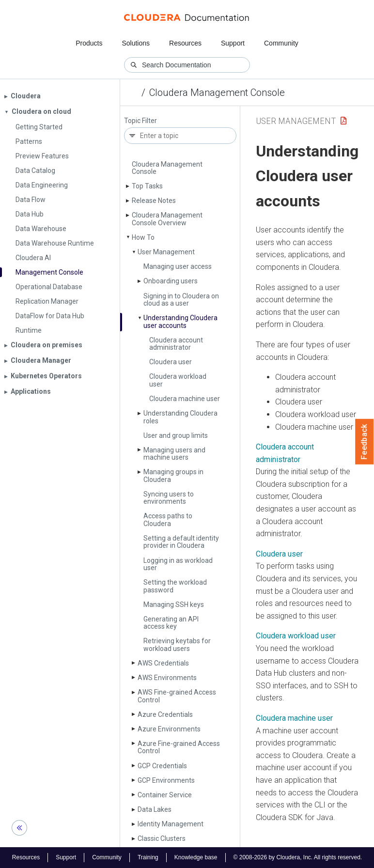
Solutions (136, 43)
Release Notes (154, 201)
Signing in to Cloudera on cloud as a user (181, 300)
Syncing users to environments (169, 498)
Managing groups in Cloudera (173, 475)
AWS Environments (167, 678)
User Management (166, 252)
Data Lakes (155, 809)
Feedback (365, 442)
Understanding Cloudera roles (180, 417)
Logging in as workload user (178, 564)
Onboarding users (171, 281)
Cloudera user (171, 362)
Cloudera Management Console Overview (167, 219)
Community (281, 43)
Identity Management (171, 824)
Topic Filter (140, 121)
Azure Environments (169, 729)
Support (233, 43)
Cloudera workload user (178, 380)
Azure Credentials (165, 714)
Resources (185, 43)
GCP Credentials (162, 766)
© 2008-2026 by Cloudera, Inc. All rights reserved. (298, 857)
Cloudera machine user (185, 399)
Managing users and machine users (174, 454)
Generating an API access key (171, 623)
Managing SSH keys (174, 604)
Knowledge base (196, 857)
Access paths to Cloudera (168, 519)
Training (148, 857)
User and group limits (176, 435)
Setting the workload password (175, 586)
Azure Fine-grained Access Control (179, 747)
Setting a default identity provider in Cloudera (181, 542)
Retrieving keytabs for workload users (177, 644)
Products (89, 43)
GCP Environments (166, 780)
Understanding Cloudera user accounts (180, 321)
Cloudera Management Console (217, 93)
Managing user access (178, 266)
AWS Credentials (163, 663)
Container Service (165, 795)
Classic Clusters (162, 838)
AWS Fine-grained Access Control (177, 696)
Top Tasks (147, 186)
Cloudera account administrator (176, 344)
